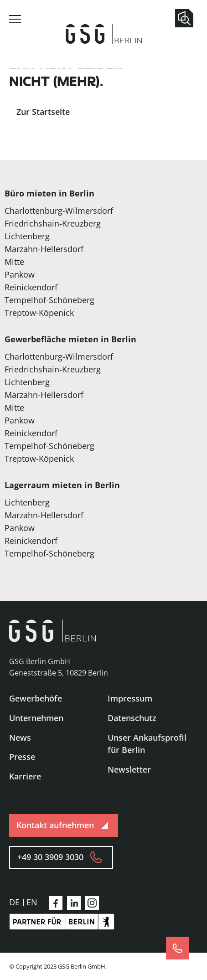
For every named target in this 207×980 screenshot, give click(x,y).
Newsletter (129, 769)
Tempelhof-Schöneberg (49, 300)
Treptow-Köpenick (39, 313)
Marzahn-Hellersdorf (44, 249)
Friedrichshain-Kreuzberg (53, 223)
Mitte (14, 262)
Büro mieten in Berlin (49, 193)
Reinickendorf (31, 287)
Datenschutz (132, 718)
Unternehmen (36, 718)
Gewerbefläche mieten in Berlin (70, 339)
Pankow (20, 274)
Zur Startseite (43, 112)
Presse (22, 757)
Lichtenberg (27, 236)
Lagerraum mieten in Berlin (62, 485)
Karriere (25, 776)
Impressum (130, 698)
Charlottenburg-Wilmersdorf (59, 211)
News (20, 738)
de (14, 902)
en (32, 902)
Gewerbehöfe (36, 698)
